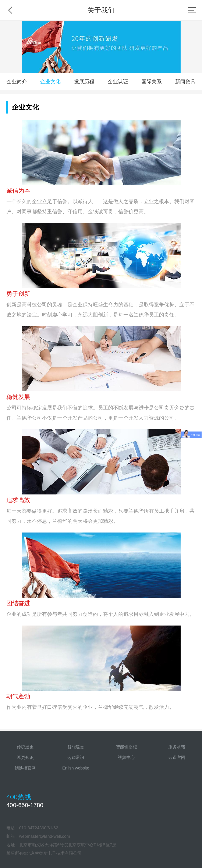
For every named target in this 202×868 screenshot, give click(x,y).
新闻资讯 (185, 81)
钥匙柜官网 (25, 768)
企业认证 (118, 81)
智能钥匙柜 (126, 747)
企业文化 (50, 81)
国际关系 (152, 81)
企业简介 (17, 81)
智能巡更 (76, 747)
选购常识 (76, 757)
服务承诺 (177, 747)
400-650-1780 (25, 805)
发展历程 (84, 81)
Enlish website (76, 768)
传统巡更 (25, 747)
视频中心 (126, 757)
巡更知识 (25, 757)
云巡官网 (177, 757)
